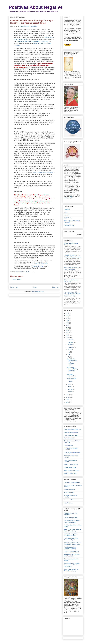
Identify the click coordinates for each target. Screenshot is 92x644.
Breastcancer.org (69, 225)
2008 (68, 400)
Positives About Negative (36, 7)
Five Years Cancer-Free (72, 375)
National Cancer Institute (71, 465)
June (69, 354)
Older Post (55, 287)
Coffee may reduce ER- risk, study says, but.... (72, 370)
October (70, 345)
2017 (68, 323)
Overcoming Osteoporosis (71, 552)
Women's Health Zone (70, 473)
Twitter (66, 212)
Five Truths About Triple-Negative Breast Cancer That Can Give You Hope (72, 294)
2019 (68, 318)
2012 (68, 335)
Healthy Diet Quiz (69, 493)
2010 (68, 395)
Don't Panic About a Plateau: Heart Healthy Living (72, 521)
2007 (68, 402)
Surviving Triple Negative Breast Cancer (71, 281)
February (70, 389)
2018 (68, 321)
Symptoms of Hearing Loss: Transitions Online (72, 555)
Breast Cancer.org (69, 438)
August (70, 350)
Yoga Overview (68, 503)
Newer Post (14, 287)
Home (35, 287)
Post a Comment (17, 279)
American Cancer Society (71, 432)
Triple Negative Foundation (72, 470)
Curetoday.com (68, 445)
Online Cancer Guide (70, 467)
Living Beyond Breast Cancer (72, 453)
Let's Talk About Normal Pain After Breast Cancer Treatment (73, 256)
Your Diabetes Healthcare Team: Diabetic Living (71, 570)
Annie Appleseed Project (71, 435)
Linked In (67, 215)
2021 (68, 313)
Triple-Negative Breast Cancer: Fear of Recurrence (73, 268)
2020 (68, 316)
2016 (68, 325)
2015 (68, 328)
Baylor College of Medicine (28, 26)
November (71, 342)
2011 (68, 338)
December (71, 340)
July (69, 352)
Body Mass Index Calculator (72, 482)
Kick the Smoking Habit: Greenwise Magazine (71, 535)
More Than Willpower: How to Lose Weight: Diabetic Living (72, 544)
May (69, 357)
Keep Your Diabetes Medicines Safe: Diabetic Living (73, 530)
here (71, 196)
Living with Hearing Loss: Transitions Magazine (71, 539)
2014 (68, 330)
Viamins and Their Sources (72, 500)
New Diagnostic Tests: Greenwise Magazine (70, 548)
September (71, 347)
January (70, 392)
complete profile (69, 198)
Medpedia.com (68, 218)
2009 (68, 397)
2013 (68, 333)
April (69, 384)
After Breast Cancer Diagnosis (73, 429)
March (69, 387)
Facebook (67, 209)
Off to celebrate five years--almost (72, 380)
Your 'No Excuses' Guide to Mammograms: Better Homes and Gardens (72, 565)
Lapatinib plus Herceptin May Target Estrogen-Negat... (72, 362)
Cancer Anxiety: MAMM (71, 518)
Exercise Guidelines (70, 490)
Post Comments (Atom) (38, 292)
